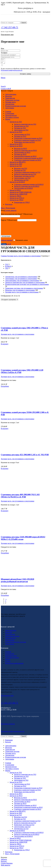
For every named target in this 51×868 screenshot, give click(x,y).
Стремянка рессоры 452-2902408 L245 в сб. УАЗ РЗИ (25, 456)
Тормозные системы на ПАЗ (24, 143)
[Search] (10, 23)
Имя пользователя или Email (17, 215)
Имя (2, 49)
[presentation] (17, 228)
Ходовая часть (10, 639)
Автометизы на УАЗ (21, 127)
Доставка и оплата (12, 658)
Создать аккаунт (11, 211)
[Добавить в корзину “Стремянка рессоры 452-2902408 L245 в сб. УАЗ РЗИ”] (5, 469)
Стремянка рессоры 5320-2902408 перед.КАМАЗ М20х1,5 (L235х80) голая (23, 539)
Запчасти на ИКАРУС (18, 163)
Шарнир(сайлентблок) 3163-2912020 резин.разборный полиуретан (17, 581)
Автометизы (10, 641)
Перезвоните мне (7, 35)
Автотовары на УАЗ (21, 131)
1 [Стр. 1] (6, 602)
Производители (11, 657)
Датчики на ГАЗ (20, 171)
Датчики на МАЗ (20, 155)
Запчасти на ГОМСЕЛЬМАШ (20, 193)
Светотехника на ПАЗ (22, 135)
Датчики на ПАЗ (20, 137)
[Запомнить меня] (14, 241)
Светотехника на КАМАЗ (23, 189)
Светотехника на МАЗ (22, 153)
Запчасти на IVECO (17, 199)
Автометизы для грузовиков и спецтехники (21, 278)
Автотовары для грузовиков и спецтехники (21, 280)
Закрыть (4, 860)
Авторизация (6, 237)
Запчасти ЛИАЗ (15, 197)
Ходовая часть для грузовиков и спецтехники (24, 257)
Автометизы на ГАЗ (21, 181)
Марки (8, 660)
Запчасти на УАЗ (16, 123)
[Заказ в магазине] (10, 300)
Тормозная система (12, 637)
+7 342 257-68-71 (10, 27)
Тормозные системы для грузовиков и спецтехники (24, 289)
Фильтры (9, 633)
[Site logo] (21, 20)
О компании (10, 655)
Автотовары (10, 645)
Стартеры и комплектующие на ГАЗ (27, 173)
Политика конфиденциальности (13, 732)
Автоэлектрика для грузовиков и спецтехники (22, 281)
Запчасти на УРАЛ (16, 201)
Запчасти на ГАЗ (16, 167)
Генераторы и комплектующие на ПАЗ (28, 139)
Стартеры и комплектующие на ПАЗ (27, 141)
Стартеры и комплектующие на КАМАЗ (29, 185)
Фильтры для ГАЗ (20, 169)
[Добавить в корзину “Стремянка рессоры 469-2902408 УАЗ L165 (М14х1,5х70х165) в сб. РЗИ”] (5, 512)
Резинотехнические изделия (16, 643)
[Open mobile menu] (3, 79)
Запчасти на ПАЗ (16, 133)
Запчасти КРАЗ (15, 191)
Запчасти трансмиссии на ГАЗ (25, 175)
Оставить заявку (25, 75)
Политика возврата (8, 725)
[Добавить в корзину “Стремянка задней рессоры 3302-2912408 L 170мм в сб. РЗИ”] (5, 345)
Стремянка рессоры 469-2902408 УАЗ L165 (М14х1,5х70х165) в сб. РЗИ (20, 497)
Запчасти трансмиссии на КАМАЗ (27, 187)
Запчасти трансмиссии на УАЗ (25, 125)
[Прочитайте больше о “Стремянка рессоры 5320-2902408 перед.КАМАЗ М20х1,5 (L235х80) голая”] (5, 554)
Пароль (9, 221)
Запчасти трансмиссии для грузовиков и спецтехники (25, 283)
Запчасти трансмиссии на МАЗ (25, 151)
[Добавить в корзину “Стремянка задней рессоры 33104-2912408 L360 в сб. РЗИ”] (5, 429)
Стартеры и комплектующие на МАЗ (28, 161)
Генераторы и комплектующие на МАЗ (28, 159)
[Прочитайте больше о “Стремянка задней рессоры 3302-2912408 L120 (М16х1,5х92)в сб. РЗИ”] (5, 387)
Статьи (8, 662)
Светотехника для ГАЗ (22, 179)
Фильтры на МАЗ (20, 149)
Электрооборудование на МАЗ (25, 157)
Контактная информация (14, 664)
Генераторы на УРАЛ (22, 203)
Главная (4, 257)
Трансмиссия (10, 635)
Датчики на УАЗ (20, 129)
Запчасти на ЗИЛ (16, 165)
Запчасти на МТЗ (16, 145)
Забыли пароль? (7, 241)
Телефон (4, 53)
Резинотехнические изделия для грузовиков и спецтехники (27, 285)
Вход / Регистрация (12, 855)
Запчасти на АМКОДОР (18, 195)
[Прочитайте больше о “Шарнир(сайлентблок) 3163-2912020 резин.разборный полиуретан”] (5, 596)
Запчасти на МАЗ (16, 147)
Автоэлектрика (11, 631)
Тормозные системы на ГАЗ (24, 177)
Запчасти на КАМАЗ (17, 183)
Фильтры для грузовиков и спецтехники (20, 291)
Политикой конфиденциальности (12, 71)
